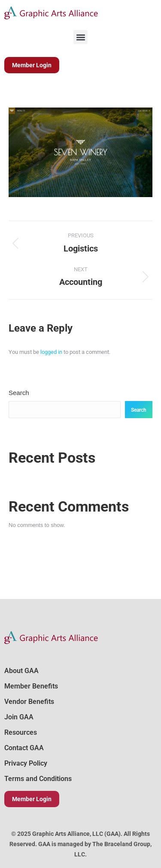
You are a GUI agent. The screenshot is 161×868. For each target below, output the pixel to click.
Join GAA (19, 717)
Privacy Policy (26, 763)
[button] (80, 37)
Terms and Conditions (38, 779)
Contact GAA (24, 748)
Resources (21, 732)
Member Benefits (31, 686)
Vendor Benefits (29, 702)
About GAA (21, 671)
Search (19, 393)
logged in (51, 352)
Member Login (32, 799)
